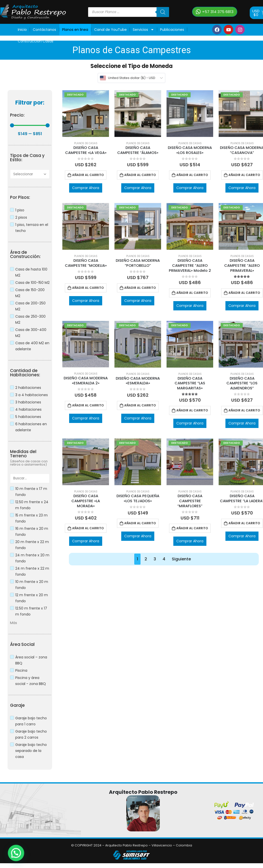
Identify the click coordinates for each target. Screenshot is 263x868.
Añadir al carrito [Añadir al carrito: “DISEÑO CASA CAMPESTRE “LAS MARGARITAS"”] (192, 410)
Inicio (22, 30)
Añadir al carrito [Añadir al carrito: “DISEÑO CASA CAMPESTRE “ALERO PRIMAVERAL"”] (244, 293)
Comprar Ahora (86, 188)
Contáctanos (44, 30)
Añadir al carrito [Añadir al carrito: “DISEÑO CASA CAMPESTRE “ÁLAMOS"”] (140, 175)
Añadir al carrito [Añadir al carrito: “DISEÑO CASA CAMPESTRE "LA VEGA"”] (88, 175)
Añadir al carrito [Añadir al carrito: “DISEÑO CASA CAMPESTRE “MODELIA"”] (88, 288)
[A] (30, 174)
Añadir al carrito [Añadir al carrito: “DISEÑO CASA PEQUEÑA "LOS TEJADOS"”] (140, 523)
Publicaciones (172, 30)
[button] (215, 12)
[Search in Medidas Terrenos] (30, 478)
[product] (86, 114)
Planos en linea (75, 30)
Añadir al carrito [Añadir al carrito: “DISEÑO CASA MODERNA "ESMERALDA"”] (140, 405)
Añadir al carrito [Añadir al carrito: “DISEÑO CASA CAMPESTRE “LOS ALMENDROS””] (244, 410)
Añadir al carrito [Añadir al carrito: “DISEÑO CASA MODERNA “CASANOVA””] (244, 175)
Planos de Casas (86, 143)
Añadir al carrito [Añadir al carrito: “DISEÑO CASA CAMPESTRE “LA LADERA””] (244, 523)
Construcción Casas (36, 41)
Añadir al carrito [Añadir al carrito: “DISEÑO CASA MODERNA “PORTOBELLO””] (140, 288)
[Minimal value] (30, 125)
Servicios (143, 30)
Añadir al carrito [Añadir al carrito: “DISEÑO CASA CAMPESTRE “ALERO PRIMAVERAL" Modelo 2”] (192, 293)
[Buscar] (163, 12)
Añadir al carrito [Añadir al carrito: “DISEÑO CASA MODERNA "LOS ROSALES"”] (192, 175)
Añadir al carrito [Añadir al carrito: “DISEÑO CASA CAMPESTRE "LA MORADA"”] (88, 528)
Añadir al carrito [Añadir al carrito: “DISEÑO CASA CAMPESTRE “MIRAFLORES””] (192, 528)
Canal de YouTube (110, 30)
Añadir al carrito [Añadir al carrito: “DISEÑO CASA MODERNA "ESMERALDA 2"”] (88, 405)
